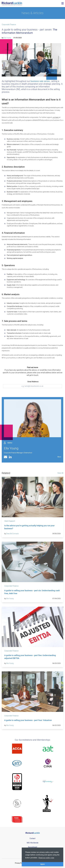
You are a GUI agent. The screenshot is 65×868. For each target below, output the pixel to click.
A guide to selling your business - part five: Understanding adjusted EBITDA (30, 657)
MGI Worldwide (33, 843)
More (59, 457)
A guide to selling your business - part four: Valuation (28, 720)
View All (60, 473)
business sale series (40, 81)
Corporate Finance (9, 24)
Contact (32, 838)
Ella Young (7, 38)
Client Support (10, 521)
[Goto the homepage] (12, 4)
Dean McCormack (12, 534)
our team (56, 117)
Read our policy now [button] (46, 858)
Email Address (33, 382)
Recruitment (33, 847)
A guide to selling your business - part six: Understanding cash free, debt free (32, 592)
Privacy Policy (20, 863)
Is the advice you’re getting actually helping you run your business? (29, 527)
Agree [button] (43, 864)
